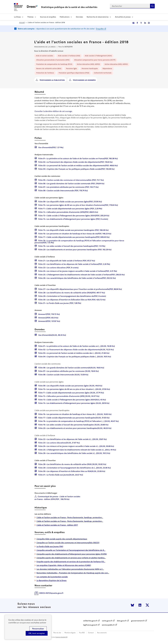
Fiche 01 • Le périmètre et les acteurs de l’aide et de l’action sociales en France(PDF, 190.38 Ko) (78, 158)
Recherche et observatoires (98, 17)
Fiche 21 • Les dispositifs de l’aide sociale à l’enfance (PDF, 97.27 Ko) (66, 260)
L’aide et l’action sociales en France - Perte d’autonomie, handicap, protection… (70, 517)
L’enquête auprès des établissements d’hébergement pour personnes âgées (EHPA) (72, 554)
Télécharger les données (84, 80)
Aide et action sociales (45, 56)
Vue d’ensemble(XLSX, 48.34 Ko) (52, 335)
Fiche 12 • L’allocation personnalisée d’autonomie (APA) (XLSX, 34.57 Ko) (69, 396)
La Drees (17, 17)
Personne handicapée (90, 69)
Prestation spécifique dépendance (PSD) (74, 73)
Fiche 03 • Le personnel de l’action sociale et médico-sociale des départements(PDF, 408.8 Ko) (78, 165)
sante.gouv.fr (107, 621)
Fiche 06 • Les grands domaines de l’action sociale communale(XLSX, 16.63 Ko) (71, 367)
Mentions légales (70, 633)
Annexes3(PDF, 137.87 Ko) (49, 321)
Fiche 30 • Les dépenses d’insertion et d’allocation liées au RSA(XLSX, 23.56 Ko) (71, 471)
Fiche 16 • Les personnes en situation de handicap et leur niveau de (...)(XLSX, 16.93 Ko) (75, 414)
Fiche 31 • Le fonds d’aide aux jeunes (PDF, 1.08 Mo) (59, 303)
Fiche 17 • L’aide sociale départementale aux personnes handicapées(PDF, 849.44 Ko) (74, 237)
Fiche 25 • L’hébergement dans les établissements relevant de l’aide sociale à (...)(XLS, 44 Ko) (77, 450)
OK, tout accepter (37, 633)
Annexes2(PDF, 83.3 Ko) (48, 318)
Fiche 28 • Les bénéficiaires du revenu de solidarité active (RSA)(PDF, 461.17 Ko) (71, 292)
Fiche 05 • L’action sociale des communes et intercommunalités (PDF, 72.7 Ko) (71, 180)
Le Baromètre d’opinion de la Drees (52, 580)
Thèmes (30, 17)
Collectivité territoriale (103, 73)
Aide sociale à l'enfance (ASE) (69, 56)
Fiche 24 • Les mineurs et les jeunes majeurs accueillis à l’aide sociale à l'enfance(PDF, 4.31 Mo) (77, 271)
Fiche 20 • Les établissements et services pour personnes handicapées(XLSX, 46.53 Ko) (75, 428)
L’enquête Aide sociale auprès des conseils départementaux (62, 539)
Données (79, 17)
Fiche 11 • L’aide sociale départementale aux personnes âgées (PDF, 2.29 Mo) (70, 208)
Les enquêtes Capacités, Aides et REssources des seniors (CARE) (64, 565)
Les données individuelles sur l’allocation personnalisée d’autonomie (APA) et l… (70, 569)
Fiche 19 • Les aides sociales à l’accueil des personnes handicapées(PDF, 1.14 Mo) (72, 246)
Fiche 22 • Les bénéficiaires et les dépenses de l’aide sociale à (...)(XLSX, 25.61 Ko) (72, 439)
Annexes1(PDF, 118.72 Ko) (49, 314)
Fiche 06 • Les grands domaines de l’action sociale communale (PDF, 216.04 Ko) (71, 183)
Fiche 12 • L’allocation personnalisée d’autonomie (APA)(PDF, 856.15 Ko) (68, 212)
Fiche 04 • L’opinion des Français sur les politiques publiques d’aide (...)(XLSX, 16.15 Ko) (74, 356)
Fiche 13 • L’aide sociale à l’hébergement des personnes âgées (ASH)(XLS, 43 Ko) (72, 399)
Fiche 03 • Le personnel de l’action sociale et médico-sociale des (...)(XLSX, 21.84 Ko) (74, 353)
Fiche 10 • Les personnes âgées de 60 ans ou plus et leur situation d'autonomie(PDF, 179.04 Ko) (78, 205)
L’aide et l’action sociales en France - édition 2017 (57, 525)
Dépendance (107, 69)
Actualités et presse (123, 17)
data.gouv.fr (122, 621)
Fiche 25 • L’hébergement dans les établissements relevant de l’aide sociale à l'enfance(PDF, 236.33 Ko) (81, 274)
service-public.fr (108, 625)
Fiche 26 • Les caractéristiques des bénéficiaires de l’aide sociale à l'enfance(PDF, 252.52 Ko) (77, 278)
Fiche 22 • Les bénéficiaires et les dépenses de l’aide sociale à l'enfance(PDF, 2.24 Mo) (74, 264)
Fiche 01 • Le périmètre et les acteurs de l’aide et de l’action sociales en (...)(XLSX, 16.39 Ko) (76, 346)
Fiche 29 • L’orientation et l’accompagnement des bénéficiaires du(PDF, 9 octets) (72, 296)
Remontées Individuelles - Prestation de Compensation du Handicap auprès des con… (73, 573)
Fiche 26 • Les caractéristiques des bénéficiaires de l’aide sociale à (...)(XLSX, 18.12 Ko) (74, 453)
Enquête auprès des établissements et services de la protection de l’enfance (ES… (71, 562)
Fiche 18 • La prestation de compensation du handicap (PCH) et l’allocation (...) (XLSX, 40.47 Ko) (78, 421)
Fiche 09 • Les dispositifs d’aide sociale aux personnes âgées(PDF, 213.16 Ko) (70, 201)
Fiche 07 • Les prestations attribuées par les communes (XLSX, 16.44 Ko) (68, 371)
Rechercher (152, 6)
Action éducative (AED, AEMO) (88, 64)
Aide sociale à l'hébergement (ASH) (98, 56)
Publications (65, 17)
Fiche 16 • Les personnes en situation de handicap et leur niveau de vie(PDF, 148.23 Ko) (74, 233)
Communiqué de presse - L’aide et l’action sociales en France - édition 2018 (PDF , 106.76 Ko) (57, 498)
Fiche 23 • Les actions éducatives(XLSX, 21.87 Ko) (59, 443)
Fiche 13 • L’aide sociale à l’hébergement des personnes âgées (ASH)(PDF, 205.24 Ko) (73, 215)
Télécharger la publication (52, 80)
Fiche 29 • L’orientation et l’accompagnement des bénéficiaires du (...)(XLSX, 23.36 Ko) (74, 468)
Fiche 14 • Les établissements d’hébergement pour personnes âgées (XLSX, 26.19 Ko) (74, 403)
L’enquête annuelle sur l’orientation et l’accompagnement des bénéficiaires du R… (71, 550)
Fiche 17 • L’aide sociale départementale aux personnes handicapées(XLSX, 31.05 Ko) (74, 418)
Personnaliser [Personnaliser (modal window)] (38, 629)
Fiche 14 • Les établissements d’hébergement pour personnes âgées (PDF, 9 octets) (73, 219)
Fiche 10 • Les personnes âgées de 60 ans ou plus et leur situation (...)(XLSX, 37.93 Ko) (74, 389)
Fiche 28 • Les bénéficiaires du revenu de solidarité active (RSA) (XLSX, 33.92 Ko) (72, 464)
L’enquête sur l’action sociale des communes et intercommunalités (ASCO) (68, 543)
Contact (91, 633)
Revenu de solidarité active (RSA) (49, 69)
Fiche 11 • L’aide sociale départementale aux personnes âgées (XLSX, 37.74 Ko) (71, 393)
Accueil (22, 23)
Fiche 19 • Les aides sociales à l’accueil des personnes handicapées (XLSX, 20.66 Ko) (73, 425)
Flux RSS (82, 633)
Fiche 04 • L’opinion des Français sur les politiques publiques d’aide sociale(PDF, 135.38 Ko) (76, 169)
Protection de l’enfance (45, 73)
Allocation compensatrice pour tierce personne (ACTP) (95, 60)
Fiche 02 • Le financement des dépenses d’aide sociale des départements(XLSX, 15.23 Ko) (76, 349)
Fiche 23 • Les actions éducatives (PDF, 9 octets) (58, 267)
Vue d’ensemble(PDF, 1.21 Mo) (51, 147)
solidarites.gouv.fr (90, 621)
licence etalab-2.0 (61, 637)
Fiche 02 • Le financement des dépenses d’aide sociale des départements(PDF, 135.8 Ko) (75, 162)
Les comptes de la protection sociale (52, 577)
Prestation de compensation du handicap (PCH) (54, 64)
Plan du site (57, 633)
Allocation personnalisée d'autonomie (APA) (53, 60)
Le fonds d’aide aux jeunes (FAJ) (50, 546)
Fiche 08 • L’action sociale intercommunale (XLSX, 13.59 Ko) (63, 374)
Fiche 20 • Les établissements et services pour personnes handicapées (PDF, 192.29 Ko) (75, 249)
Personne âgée (71, 69)
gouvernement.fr (138, 621)
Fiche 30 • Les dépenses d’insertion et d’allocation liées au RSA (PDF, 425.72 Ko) (72, 299)
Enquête (100, 29)
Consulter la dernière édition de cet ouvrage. (53, 111)
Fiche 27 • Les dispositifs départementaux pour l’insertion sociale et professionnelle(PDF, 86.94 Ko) (80, 289)
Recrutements (102, 633)
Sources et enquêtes (48, 17)
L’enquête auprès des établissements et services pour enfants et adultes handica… (71, 558)
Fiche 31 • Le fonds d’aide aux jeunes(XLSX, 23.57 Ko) (60, 475)
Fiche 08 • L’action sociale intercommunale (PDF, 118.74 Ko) (63, 190)
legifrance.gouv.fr (90, 625)
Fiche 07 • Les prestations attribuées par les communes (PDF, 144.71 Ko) (68, 187)
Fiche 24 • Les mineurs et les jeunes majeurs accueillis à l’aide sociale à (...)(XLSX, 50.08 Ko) (76, 446)
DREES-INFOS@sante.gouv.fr (51, 593)
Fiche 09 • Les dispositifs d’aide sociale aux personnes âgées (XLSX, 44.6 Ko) (70, 386)
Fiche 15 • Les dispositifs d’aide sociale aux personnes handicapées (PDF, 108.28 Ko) (73, 230)
